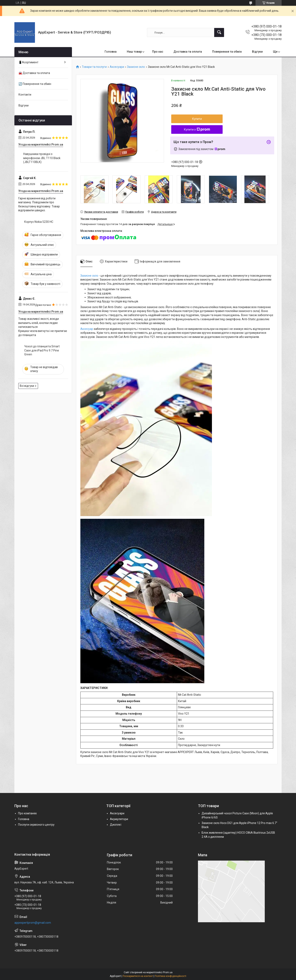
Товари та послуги (94, 67)
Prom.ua (168, 972)
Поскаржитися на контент (138, 976)
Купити (197, 119)
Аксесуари (117, 67)
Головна (111, 52)
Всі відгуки (27, 386)
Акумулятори (119, 819)
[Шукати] (219, 32)
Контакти (25, 95)
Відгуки (257, 52)
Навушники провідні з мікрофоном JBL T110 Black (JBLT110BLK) (42, 158)
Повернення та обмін (227, 52)
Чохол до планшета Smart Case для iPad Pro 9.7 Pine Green (42, 350)
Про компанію (27, 813)
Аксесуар (87, 329)
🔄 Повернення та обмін (35, 84)
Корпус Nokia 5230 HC (39, 222)
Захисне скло (136, 67)
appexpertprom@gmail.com (33, 923)
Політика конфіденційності (171, 976)
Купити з (197, 129)
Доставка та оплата (188, 52)
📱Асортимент (28, 62)
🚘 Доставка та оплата (34, 73)
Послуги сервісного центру (36, 825)
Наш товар (134, 52)
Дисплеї (116, 825)
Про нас (158, 52)
